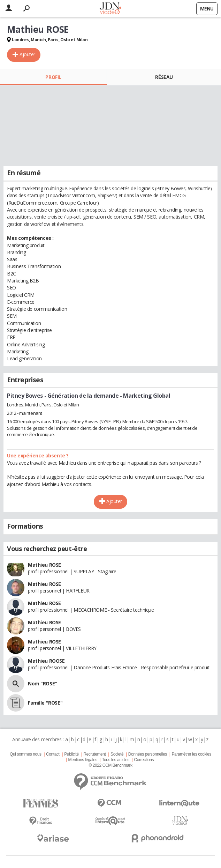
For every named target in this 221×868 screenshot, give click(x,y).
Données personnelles (148, 754)
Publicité (71, 754)
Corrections (144, 760)
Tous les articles (116, 760)
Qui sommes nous (25, 754)
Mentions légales (83, 760)
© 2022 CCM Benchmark (110, 765)
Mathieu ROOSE (46, 661)
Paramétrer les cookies (191, 754)
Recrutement (94, 754)
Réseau (164, 77)
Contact (53, 754)
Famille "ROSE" (45, 703)
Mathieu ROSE (44, 565)
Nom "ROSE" (43, 683)
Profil (53, 77)
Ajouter (27, 54)
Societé (117, 754)
